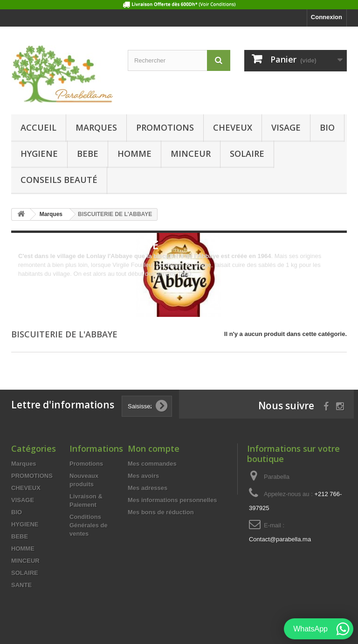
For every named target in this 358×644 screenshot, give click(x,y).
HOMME (134, 154)
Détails (28, 283)
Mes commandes (152, 464)
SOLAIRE (247, 154)
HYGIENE (39, 154)
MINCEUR (191, 154)
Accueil (38, 127)
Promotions (86, 464)
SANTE (21, 585)
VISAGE (286, 127)
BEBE (88, 154)
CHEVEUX (233, 127)
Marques (96, 127)
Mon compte (154, 448)
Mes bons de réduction (161, 512)
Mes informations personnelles (172, 500)
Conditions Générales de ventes (89, 525)
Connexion (327, 17)
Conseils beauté (59, 180)
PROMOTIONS (165, 127)
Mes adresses (148, 488)
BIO (327, 127)
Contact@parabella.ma (280, 539)
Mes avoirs (143, 476)
